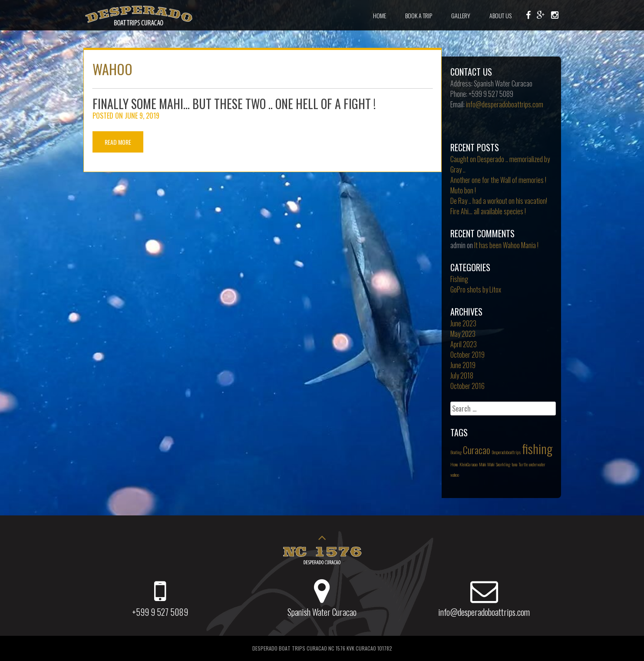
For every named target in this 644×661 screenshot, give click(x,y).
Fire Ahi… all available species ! (488, 211)
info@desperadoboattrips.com (505, 104)
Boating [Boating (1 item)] (456, 452)
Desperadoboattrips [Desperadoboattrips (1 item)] (506, 452)
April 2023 (464, 344)
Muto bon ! (463, 190)
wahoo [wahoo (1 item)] (455, 475)
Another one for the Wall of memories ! (498, 180)
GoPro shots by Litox (476, 289)
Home (380, 15)
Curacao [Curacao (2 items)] (477, 450)
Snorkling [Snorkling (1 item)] (503, 464)
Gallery (461, 15)
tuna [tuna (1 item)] (514, 464)
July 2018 (462, 375)
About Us (500, 15)
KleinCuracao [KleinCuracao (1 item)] (469, 464)
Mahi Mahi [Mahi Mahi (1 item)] (487, 464)
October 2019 (467, 355)
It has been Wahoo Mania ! (506, 245)
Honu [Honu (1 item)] (454, 464)
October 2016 (467, 386)
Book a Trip (419, 15)
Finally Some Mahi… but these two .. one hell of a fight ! (234, 104)
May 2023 (463, 334)
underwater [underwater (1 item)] (537, 464)
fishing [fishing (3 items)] (537, 448)
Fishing (459, 279)
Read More (118, 142)
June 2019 (463, 365)
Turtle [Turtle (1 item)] (523, 464)
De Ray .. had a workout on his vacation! (499, 201)
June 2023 (463, 323)
